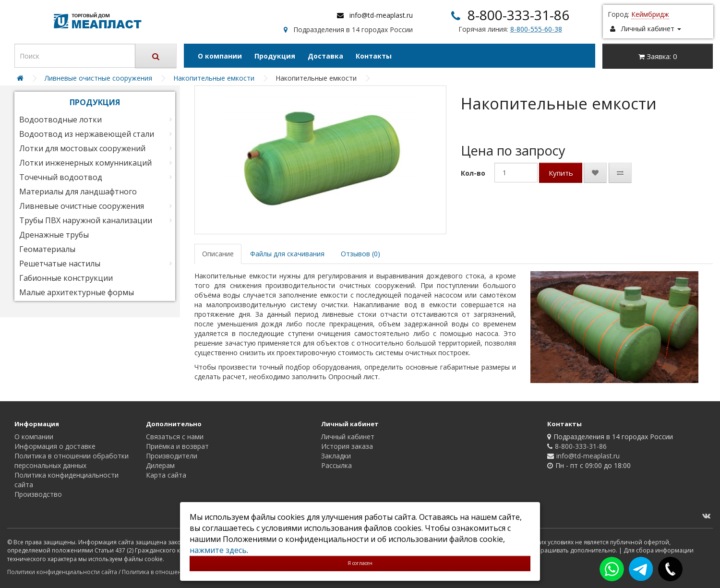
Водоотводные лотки (60, 120)
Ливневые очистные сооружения (82, 206)
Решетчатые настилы (60, 264)
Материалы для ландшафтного (78, 192)
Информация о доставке (55, 446)
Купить (561, 173)
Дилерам (160, 465)
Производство (38, 494)
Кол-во (473, 173)
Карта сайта (166, 475)
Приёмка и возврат (177, 446)
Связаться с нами (175, 437)
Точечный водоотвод (61, 177)
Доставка (325, 56)
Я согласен (360, 563)
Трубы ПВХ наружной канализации (86, 220)
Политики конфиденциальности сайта (62, 572)
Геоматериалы (47, 249)
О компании (220, 56)
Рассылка (336, 465)
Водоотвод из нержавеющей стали (87, 134)
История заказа (347, 446)
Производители (172, 456)
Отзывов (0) (360, 254)
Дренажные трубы (54, 235)
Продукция (275, 56)
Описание (218, 254)
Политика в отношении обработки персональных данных (72, 461)
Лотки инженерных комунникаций (85, 163)
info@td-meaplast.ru (381, 15)
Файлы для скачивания (287, 254)
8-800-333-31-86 (518, 15)
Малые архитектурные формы (77, 292)
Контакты (374, 56)
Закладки (336, 456)
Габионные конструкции (66, 278)
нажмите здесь (218, 550)
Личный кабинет (348, 437)
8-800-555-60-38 (536, 29)
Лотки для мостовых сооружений (82, 148)
